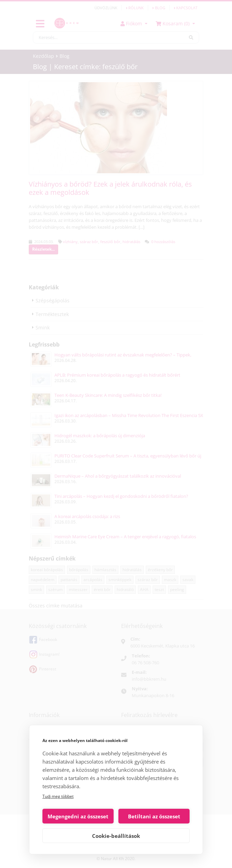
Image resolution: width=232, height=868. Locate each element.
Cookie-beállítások (116, 836)
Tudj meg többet (58, 796)
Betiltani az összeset (154, 816)
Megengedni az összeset (78, 816)
